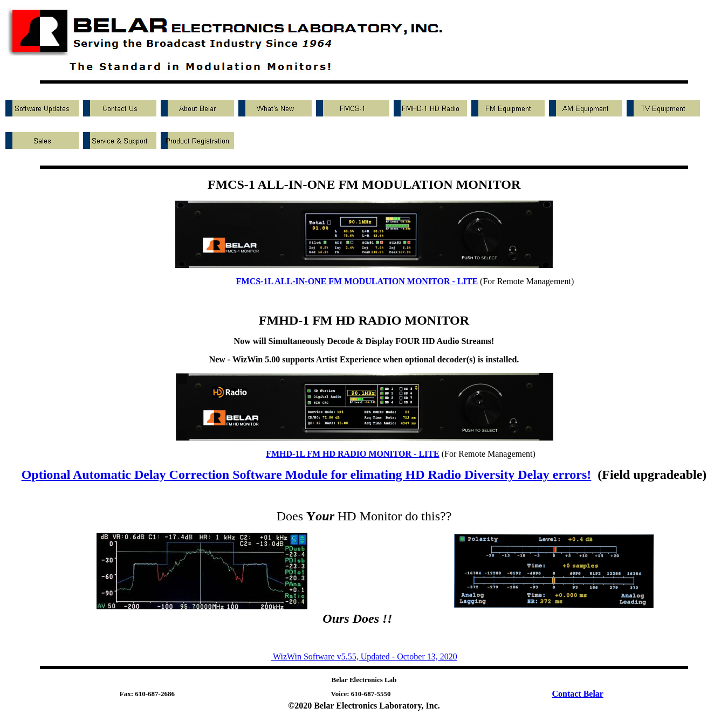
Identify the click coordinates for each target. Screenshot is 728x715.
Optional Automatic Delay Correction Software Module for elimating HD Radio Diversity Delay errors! (307, 475)
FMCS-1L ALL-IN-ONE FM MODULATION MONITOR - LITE (357, 281)
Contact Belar (578, 694)
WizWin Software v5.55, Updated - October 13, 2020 (364, 656)
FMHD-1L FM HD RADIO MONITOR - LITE (352, 454)
